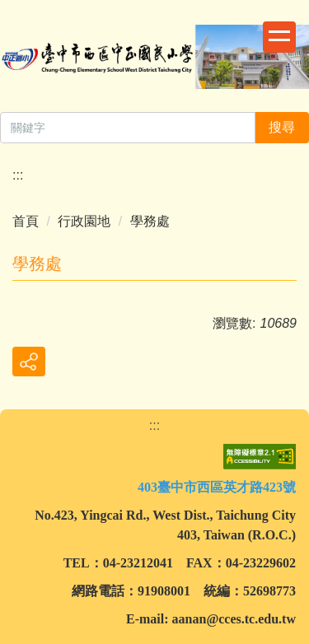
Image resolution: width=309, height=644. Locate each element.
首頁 (26, 221)
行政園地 (84, 221)
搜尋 (282, 127)
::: (18, 175)
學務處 (150, 221)
